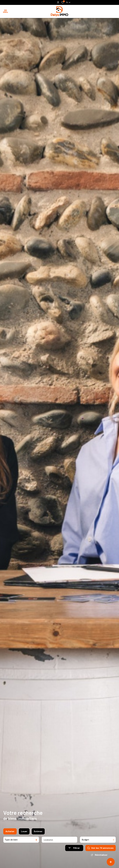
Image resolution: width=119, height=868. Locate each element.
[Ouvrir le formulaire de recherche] (74, 850)
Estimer (38, 833)
